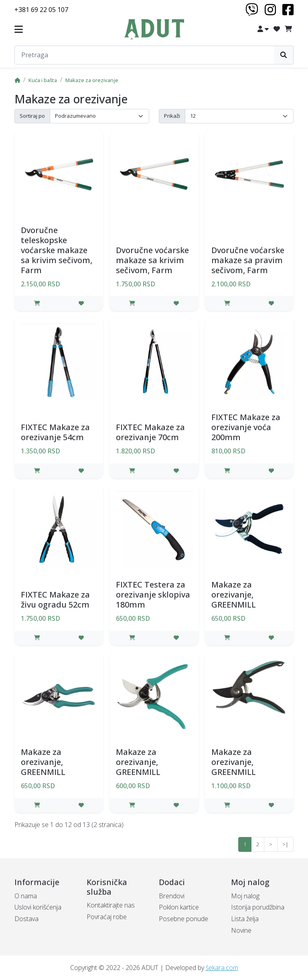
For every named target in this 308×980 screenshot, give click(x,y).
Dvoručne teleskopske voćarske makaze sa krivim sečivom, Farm (57, 250)
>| (285, 844)
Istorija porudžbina (258, 907)
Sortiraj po (32, 116)
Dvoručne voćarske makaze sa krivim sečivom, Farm (152, 260)
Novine (241, 930)
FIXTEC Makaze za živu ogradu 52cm (55, 600)
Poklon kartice (179, 907)
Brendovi (172, 896)
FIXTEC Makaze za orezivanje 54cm (55, 432)
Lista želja (245, 919)
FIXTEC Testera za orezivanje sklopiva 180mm (153, 595)
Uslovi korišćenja (38, 907)
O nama (26, 896)
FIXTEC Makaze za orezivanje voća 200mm (246, 427)
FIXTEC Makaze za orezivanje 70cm (150, 432)
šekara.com (222, 968)
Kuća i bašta (43, 80)
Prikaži (172, 116)
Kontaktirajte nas (111, 905)
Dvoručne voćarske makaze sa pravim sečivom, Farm (248, 260)
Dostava (26, 919)
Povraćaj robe (107, 917)
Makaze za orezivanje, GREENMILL (234, 595)
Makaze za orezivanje (92, 80)
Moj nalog (245, 896)
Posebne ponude (183, 919)
